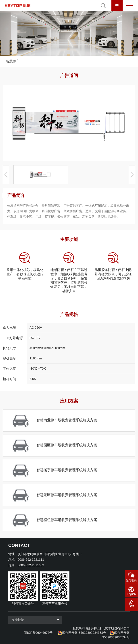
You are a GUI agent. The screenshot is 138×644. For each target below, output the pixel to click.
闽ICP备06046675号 (38, 633)
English (131, 594)
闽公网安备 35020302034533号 (84, 633)
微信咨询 (131, 581)
